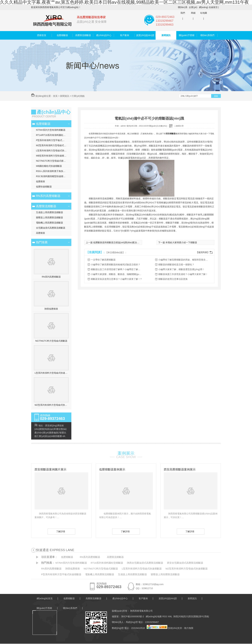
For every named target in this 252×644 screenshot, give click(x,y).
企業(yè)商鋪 (193, 10)
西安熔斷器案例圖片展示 (50, 469)
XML (170, 616)
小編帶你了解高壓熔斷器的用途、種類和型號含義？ (184, 260)
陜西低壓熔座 (51, 309)
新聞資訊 (166, 35)
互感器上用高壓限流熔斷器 (50, 212)
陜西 (176, 616)
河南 (181, 616)
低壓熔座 (40, 181)
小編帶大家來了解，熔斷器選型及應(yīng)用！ (181, 269)
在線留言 (213, 7)
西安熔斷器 (171, 134)
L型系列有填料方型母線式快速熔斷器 (54, 151)
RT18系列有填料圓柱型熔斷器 (107, 563)
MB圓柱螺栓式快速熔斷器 (49, 166)
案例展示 (126, 453)
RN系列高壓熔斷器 (48, 196)
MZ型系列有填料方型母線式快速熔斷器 (54, 145)
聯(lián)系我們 (183, 10)
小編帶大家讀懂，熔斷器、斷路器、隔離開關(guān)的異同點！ (117, 274)
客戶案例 (125, 35)
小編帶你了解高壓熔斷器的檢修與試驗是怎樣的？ (116, 265)
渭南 (206, 616)
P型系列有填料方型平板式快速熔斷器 (54, 140)
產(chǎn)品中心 (104, 35)
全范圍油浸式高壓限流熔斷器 (51, 228)
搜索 (216, 96)
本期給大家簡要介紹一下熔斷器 (181, 242)
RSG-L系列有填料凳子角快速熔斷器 (54, 171)
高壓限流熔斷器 (83, 35)
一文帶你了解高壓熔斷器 (103, 260)
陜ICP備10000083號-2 (132, 616)
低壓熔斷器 (62, 35)
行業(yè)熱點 (78, 96)
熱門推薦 (42, 242)
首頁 (55, 96)
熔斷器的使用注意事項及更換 (173, 279)
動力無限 (189, 628)
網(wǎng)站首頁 (45, 598)
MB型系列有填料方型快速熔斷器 (52, 156)
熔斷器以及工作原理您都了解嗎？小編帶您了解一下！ (117, 269)
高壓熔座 (40, 233)
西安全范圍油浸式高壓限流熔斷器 (185, 563)
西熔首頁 (42, 35)
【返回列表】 (203, 252)
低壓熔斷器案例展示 (112, 469)
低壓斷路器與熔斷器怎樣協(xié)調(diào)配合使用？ (119, 242)
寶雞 (196, 616)
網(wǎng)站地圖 (204, 10)
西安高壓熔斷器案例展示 (180, 469)
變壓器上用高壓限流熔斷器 (50, 218)
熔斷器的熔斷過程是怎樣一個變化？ (176, 265)
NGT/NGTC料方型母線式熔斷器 (52, 161)
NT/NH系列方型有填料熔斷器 (51, 130)
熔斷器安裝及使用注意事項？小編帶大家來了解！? (116, 279)
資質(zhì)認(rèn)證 (145, 35)
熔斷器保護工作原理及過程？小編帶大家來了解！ (183, 274)
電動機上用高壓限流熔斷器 (50, 223)
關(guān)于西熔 (187, 35)
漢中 (201, 616)
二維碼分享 (179, 126)
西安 (191, 616)
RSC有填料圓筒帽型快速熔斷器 (52, 176)
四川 (186, 616)
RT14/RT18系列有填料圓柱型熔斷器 (54, 135)
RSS (165, 616)
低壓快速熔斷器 (44, 187)
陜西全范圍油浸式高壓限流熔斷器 (145, 563)
